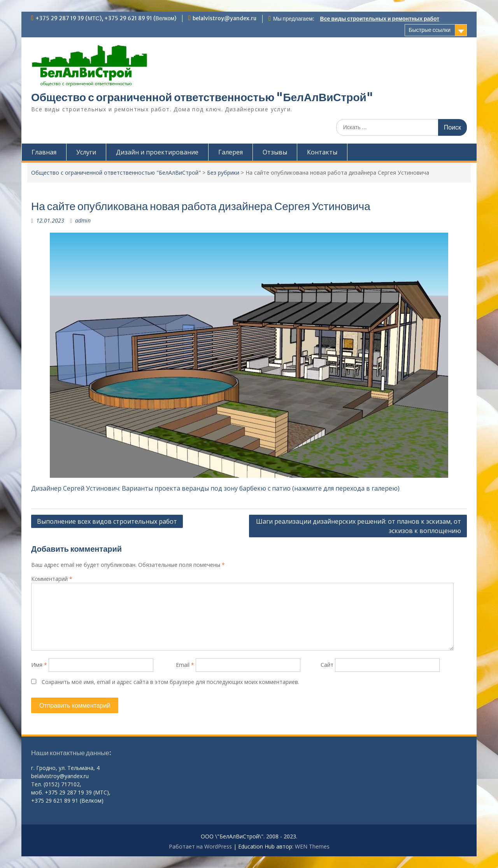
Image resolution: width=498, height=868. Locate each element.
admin (83, 220)
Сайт (327, 665)
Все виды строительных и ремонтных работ (380, 19)
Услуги (86, 152)
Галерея (231, 152)
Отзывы (275, 152)
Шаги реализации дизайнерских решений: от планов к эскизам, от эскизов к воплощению (359, 526)
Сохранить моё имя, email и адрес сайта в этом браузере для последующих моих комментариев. (170, 682)
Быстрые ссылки (430, 30)
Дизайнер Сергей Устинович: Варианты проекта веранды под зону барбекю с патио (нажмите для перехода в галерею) (215, 488)
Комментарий (52, 579)
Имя (39, 665)
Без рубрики (223, 173)
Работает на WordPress (200, 846)
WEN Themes (312, 846)
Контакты (322, 152)
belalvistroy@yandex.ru (224, 18)
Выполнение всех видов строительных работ (107, 521)
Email (185, 665)
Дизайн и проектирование (157, 152)
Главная (44, 152)
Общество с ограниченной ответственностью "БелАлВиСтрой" (202, 97)
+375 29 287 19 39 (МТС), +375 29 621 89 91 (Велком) (106, 18)
